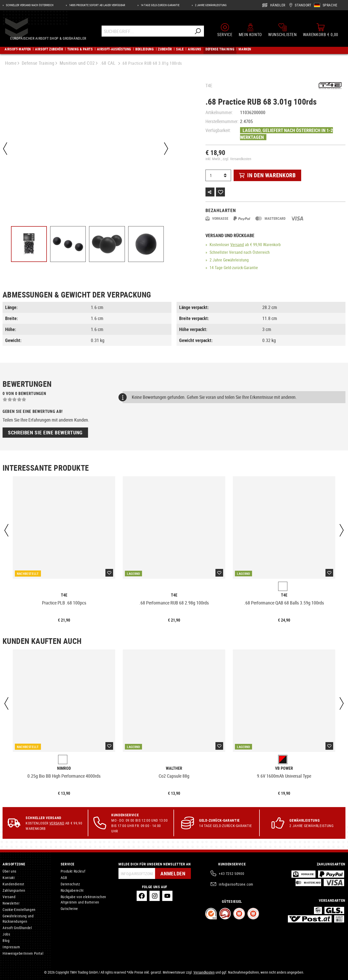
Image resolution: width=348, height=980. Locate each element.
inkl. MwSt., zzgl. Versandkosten (228, 159)
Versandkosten (204, 972)
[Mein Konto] (250, 30)
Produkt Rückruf (73, 871)
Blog (6, 940)
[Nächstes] (166, 149)
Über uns (9, 871)
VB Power (284, 768)
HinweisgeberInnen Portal (23, 953)
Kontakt (9, 878)
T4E (209, 85)
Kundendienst (13, 884)
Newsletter (11, 903)
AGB (64, 878)
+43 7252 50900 (231, 873)
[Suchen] (198, 31)
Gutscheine (69, 909)
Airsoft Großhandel (17, 928)
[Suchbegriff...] (147, 31)
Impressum (11, 947)
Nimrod (64, 768)
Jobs (6, 934)
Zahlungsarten (14, 890)
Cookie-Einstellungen (19, 910)
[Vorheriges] (5, 149)
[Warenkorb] (321, 30)
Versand (237, 245)
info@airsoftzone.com (236, 884)
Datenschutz (70, 884)
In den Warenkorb (267, 175)
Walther (174, 768)
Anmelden (173, 873)
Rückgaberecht (72, 890)
